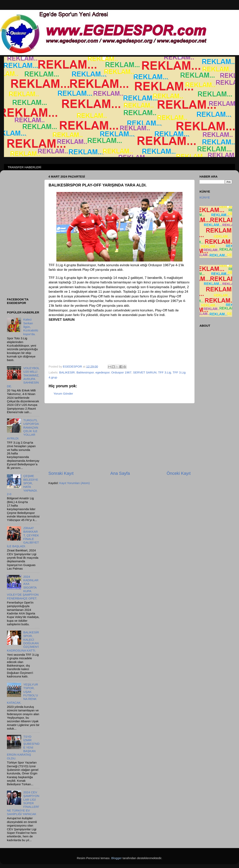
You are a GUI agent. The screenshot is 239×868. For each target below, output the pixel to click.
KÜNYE (205, 197)
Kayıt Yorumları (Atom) (74, 483)
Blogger (116, 858)
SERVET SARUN (145, 372)
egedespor (102, 372)
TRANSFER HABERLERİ (24, 167)
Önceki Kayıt (179, 473)
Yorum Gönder (63, 394)
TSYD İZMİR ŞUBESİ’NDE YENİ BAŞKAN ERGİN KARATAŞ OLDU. (23, 747)
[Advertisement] (119, 437)
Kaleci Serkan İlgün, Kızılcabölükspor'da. (31, 327)
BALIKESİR (67, 372)
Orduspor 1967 (121, 372)
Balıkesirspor (85, 372)
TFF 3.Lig (164, 372)
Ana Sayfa (120, 473)
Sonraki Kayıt (61, 473)
